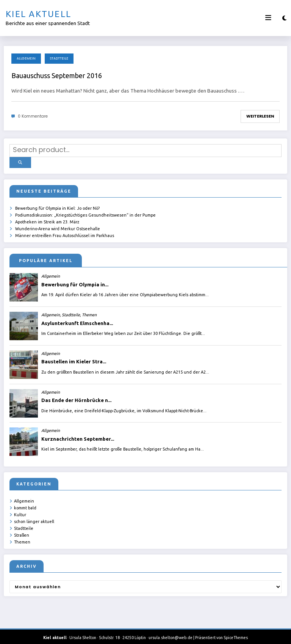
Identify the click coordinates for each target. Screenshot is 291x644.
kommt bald (25, 504)
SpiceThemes (236, 633)
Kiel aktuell (38, 14)
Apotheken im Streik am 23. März (47, 219)
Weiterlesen (260, 116)
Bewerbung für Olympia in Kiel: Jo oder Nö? (57, 206)
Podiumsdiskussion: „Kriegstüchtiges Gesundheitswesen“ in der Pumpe (85, 212)
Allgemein (26, 58)
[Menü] (268, 18)
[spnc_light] (284, 18)
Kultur (20, 511)
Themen (22, 537)
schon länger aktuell (34, 517)
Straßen (22, 531)
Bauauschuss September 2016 (57, 75)
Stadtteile (59, 58)
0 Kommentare (33, 116)
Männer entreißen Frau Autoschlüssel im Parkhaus (65, 232)
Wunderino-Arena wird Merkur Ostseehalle (58, 226)
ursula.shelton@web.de (171, 633)
